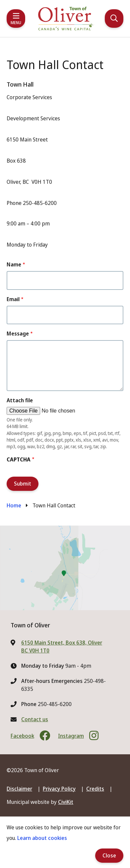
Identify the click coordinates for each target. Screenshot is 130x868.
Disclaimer (19, 789)
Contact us (35, 719)
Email (13, 299)
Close (109, 855)
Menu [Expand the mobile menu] (16, 23)
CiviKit (66, 802)
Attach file (20, 400)
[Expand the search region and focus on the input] (114, 19)
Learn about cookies (42, 838)
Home (14, 505)
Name (14, 264)
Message (18, 334)
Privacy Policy (59, 789)
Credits (95, 789)
